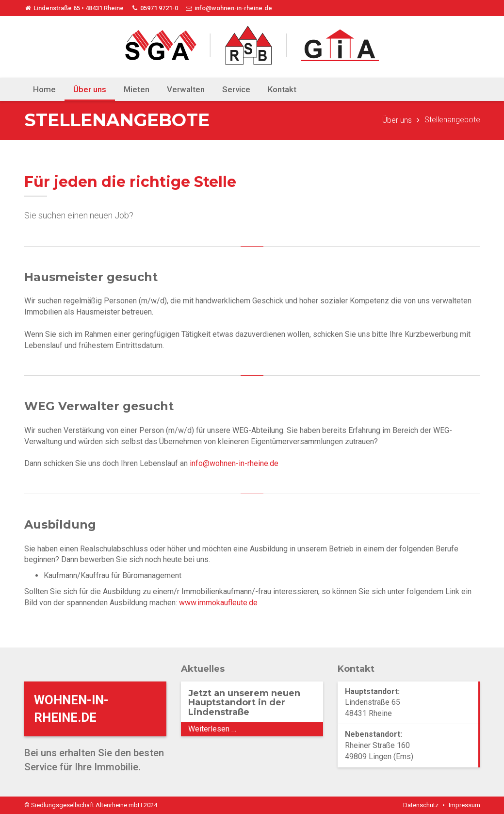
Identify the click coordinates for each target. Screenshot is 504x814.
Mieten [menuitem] (137, 89)
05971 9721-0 (154, 8)
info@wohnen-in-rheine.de (228, 8)
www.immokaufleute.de (218, 603)
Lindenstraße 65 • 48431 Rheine (74, 8)
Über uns (397, 120)
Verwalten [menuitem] (186, 89)
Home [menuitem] (44, 89)
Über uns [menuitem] (90, 89)
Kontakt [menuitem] (282, 89)
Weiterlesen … (236, 730)
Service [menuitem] (236, 89)
